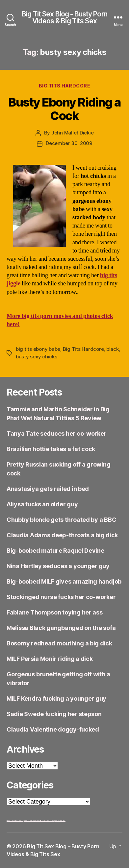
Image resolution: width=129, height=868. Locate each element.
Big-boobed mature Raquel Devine (55, 551)
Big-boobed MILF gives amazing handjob (64, 581)
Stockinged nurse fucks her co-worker (61, 597)
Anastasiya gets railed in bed (48, 489)
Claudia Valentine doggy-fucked (53, 729)
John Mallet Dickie (72, 133)
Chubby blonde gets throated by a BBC (61, 520)
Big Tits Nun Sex (60, 820)
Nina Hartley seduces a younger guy (58, 566)
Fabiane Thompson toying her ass (55, 612)
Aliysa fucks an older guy (42, 504)
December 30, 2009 (69, 143)
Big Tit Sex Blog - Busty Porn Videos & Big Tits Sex (64, 17)
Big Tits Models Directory (15, 820)
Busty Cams (50, 820)
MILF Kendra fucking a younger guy (56, 699)
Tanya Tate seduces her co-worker (56, 434)
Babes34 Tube (40, 820)
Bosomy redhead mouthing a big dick (59, 643)
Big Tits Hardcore (65, 86)
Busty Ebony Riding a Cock (64, 109)
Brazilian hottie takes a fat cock (51, 449)
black (113, 349)
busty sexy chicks (37, 357)
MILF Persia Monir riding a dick (50, 659)
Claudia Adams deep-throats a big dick (62, 535)
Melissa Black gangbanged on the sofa (61, 628)
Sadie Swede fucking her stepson (54, 714)
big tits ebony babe (38, 349)
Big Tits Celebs (29, 820)
